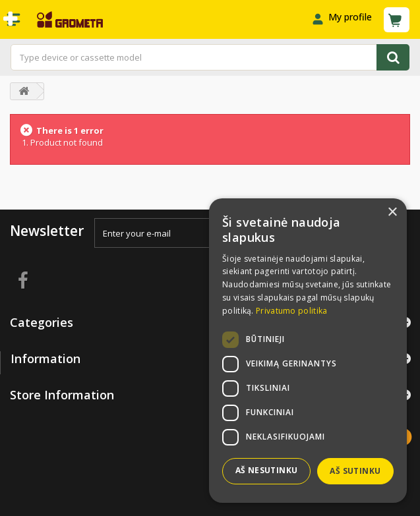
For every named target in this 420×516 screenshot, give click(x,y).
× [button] (392, 213)
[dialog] (308, 351)
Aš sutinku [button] (355, 471)
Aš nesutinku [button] (267, 470)
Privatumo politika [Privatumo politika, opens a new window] (291, 311)
